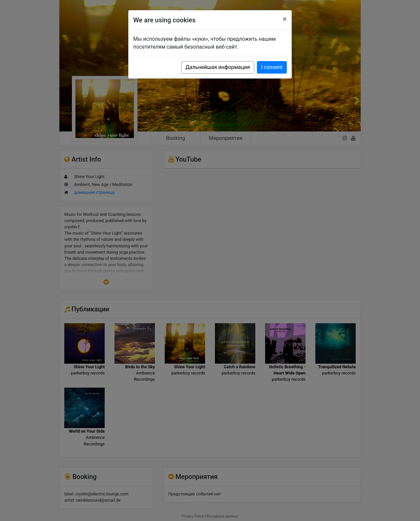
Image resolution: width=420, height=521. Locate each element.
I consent (272, 67)
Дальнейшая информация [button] (218, 67)
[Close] (285, 19)
